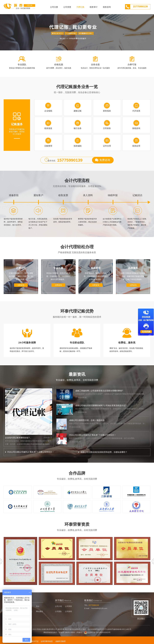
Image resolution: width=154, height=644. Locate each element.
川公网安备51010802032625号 (99, 632)
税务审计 (94, 7)
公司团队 (58, 611)
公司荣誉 (68, 606)
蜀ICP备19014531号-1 (73, 629)
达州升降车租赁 (47, 641)
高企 (38, 606)
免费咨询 (105, 160)
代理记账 (80, 7)
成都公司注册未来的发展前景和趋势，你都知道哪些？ (104, 452)
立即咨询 (21, 285)
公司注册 (54, 7)
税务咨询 (107, 7)
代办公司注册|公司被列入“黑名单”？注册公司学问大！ (31, 452)
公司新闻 (68, 611)
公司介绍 (58, 606)
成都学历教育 (60, 641)
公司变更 (67, 7)
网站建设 (39, 611)
